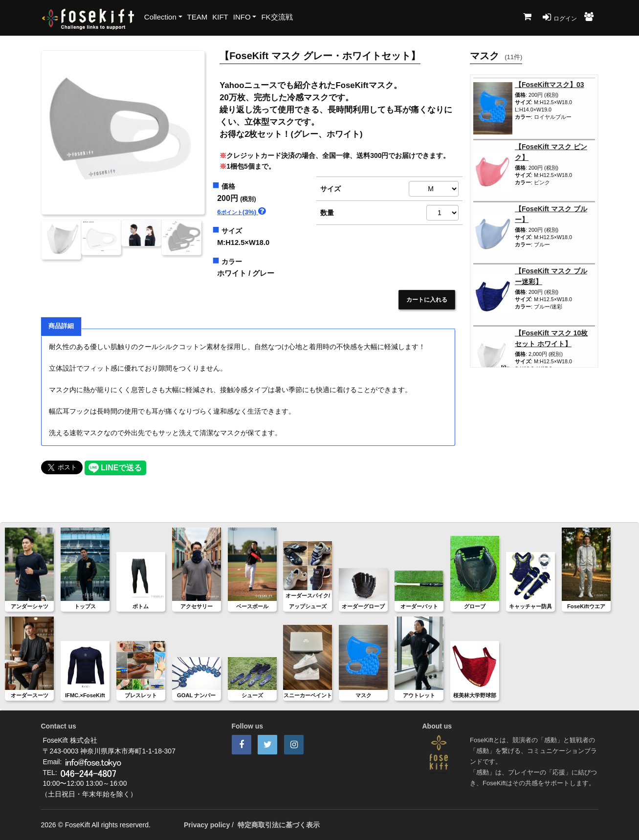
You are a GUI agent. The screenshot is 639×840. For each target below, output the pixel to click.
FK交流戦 (277, 17)
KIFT (220, 17)
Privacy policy (207, 825)
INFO (242, 17)
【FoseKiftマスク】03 (550, 85)
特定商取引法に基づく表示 (279, 825)
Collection (160, 17)
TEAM (198, 17)
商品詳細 (61, 326)
